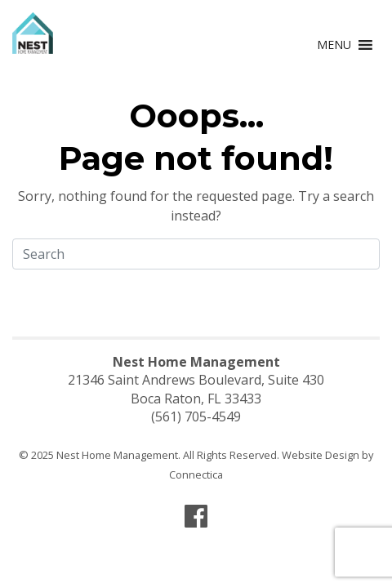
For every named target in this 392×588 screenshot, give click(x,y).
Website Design (321, 455)
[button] (334, 45)
